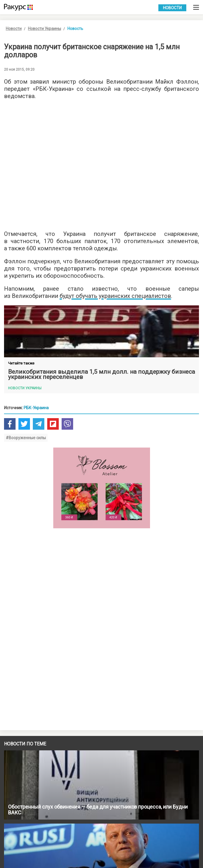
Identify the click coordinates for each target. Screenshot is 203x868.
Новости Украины (44, 29)
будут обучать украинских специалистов (115, 296)
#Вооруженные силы (26, 438)
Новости (172, 8)
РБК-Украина (36, 408)
